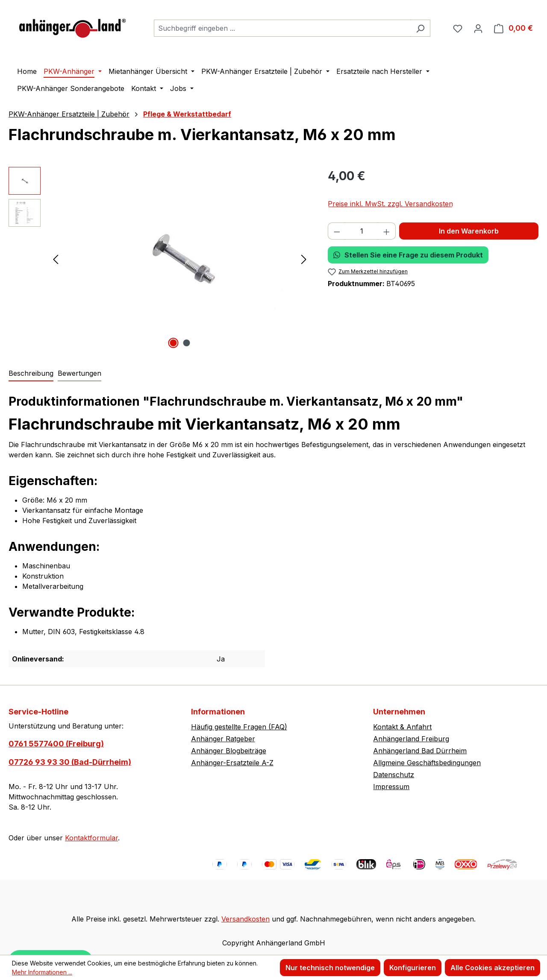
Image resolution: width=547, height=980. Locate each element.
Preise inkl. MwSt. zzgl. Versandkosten (390, 204)
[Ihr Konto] (478, 28)
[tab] (31, 374)
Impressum (391, 787)
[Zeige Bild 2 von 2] (186, 343)
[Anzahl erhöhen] (387, 231)
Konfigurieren (413, 968)
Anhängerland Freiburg (411, 739)
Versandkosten (246, 919)
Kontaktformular (91, 838)
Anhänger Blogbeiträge (229, 751)
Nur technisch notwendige (330, 968)
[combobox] (282, 28)
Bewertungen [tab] (79, 373)
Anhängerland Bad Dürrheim (420, 751)
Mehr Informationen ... (42, 972)
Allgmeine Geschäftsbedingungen (427, 763)
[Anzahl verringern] (337, 231)
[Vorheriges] (56, 259)
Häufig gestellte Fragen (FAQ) (239, 727)
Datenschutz (394, 775)
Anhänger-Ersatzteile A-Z (232, 763)
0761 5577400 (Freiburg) (56, 744)
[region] (160, 259)
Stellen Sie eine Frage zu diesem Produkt (408, 255)
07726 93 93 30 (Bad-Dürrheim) (70, 762)
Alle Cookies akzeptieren (493, 968)
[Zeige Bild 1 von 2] (173, 343)
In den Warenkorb (469, 231)
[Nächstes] (304, 259)
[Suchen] (420, 28)
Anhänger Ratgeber (223, 739)
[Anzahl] (362, 231)
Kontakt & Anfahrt (402, 727)
